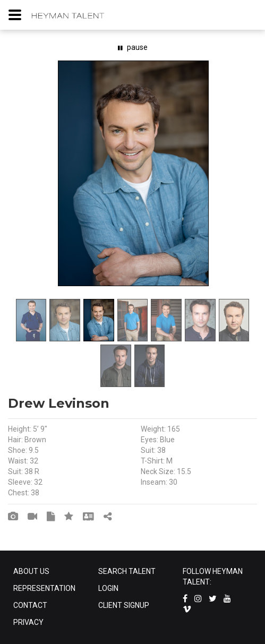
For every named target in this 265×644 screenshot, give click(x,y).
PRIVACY (28, 622)
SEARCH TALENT (127, 571)
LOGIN (108, 588)
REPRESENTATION (44, 588)
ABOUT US (31, 571)
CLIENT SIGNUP (124, 605)
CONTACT (30, 605)
